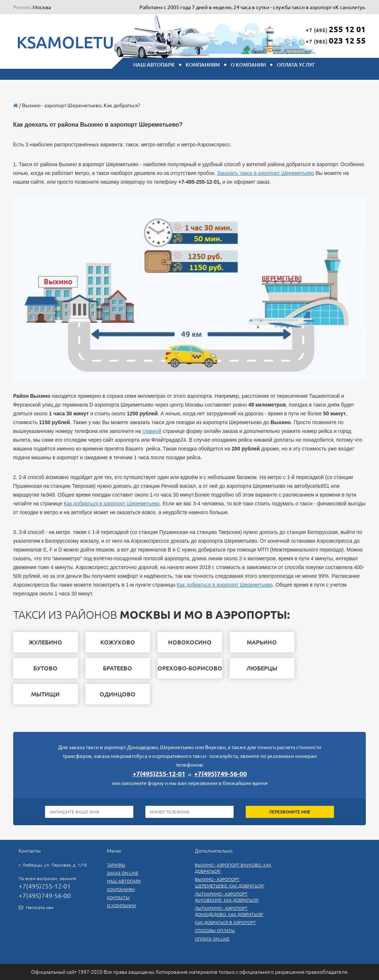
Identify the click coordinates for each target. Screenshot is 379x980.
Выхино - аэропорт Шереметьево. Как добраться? (230, 882)
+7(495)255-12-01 (159, 774)
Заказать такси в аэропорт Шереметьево (265, 173)
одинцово (118, 694)
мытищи (45, 694)
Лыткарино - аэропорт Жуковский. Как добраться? (227, 897)
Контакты (118, 897)
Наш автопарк (124, 881)
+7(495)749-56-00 (220, 774)
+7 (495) (336, 29)
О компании (248, 65)
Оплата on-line (212, 939)
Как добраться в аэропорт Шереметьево (112, 504)
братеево (118, 668)
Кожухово (118, 642)
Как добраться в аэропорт (225, 922)
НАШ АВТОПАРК (154, 65)
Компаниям (121, 889)
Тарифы (116, 865)
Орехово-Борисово (190, 668)
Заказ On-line (123, 873)
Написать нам (40, 907)
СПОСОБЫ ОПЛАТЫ (215, 930)
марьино (262, 642)
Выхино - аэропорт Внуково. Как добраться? (233, 868)
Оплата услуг (296, 65)
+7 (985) (325, 40)
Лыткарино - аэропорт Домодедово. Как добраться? (229, 911)
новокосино (190, 642)
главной (152, 431)
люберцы (262, 668)
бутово (45, 668)
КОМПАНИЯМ (203, 65)
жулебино (45, 642)
